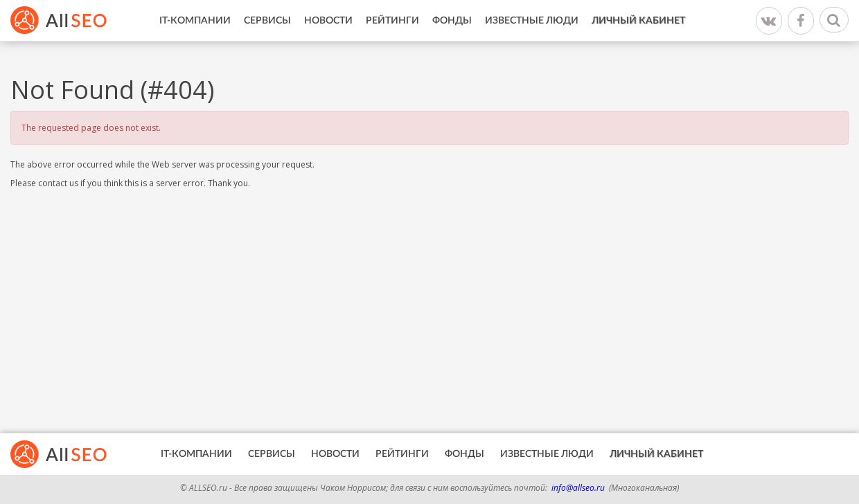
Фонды (452, 21)
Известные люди (532, 21)
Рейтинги (392, 21)
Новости (328, 21)
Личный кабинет (638, 21)
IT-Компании (195, 21)
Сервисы (267, 21)
